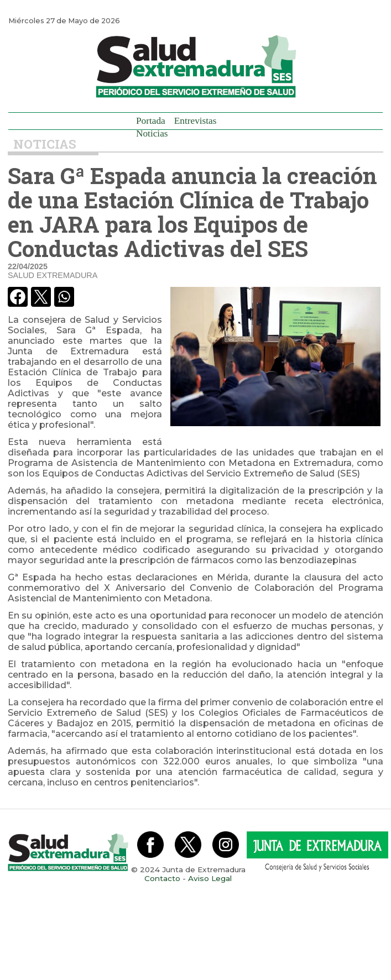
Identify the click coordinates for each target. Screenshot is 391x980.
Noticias (152, 133)
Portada (151, 121)
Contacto (162, 878)
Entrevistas (195, 121)
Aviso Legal (210, 878)
